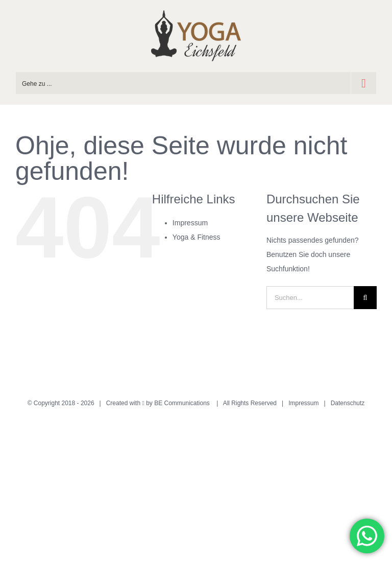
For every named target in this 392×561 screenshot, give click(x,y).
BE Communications (183, 403)
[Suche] (365, 298)
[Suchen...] (310, 298)
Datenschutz (348, 403)
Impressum (190, 223)
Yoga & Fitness (197, 237)
